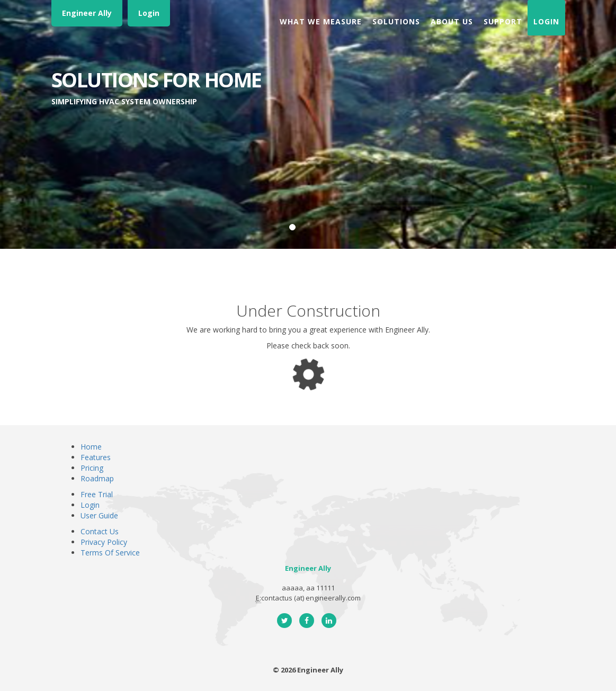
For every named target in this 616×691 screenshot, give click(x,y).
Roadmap (97, 478)
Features (96, 457)
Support (503, 21)
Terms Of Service (110, 553)
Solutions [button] (396, 21)
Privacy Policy (104, 542)
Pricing (92, 468)
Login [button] (546, 21)
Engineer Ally (87, 13)
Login (149, 13)
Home (91, 447)
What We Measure (321, 21)
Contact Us (100, 531)
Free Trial (97, 494)
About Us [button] (452, 21)
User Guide (99, 515)
